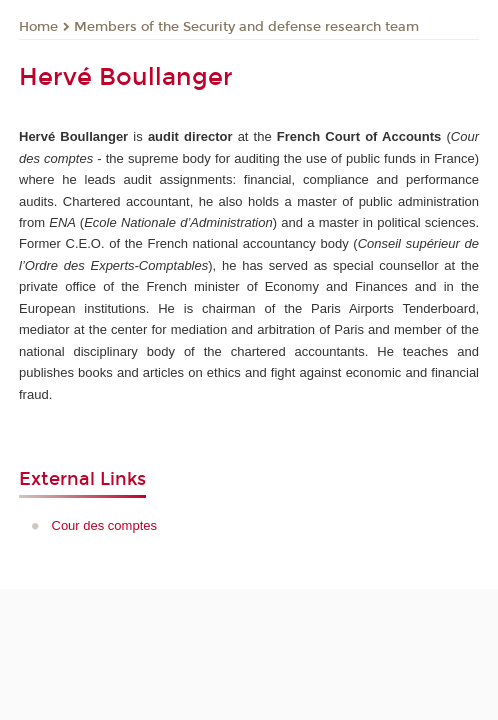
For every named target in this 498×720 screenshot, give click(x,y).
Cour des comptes (105, 525)
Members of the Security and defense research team (246, 27)
